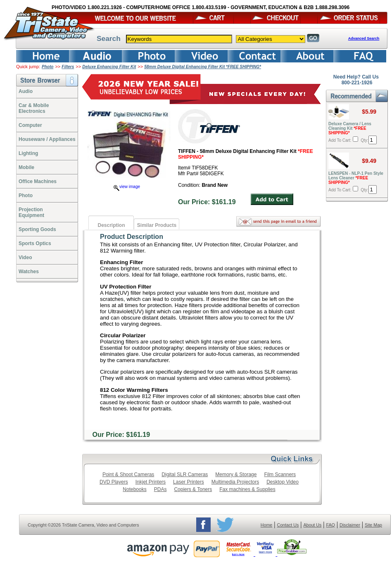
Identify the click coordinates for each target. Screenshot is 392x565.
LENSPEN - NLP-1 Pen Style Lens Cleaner (356, 178)
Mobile (26, 167)
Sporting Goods (37, 229)
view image (127, 187)
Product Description (132, 237)
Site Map (373, 525)
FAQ (330, 525)
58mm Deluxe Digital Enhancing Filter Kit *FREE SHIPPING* (203, 67)
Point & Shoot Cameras (128, 474)
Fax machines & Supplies (247, 489)
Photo (48, 67)
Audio (26, 91)
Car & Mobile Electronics (34, 108)
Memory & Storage (236, 474)
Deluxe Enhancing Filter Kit (109, 67)
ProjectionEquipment (31, 212)
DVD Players (114, 482)
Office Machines (38, 181)
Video (25, 257)
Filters (68, 67)
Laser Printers (189, 482)
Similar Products (157, 225)
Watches (29, 272)
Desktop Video (283, 482)
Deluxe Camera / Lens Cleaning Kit (350, 128)
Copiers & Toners (193, 489)
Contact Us (288, 525)
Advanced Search (364, 38)
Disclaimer (350, 525)
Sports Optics (35, 243)
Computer (30, 125)
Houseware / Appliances (47, 139)
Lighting (28, 153)
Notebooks (134, 489)
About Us (312, 525)
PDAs (160, 489)
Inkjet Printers (151, 482)
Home (266, 525)
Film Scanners (280, 474)
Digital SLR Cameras (185, 474)
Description (111, 225)
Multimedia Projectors (235, 482)
